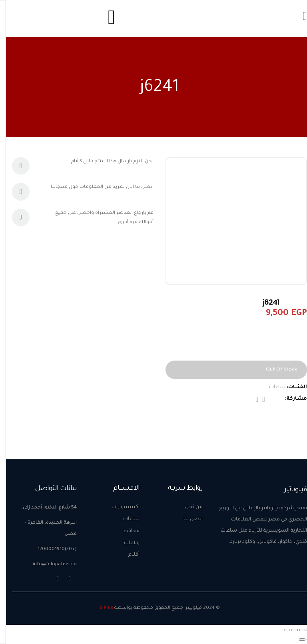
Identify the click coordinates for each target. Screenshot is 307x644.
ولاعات (126, 543)
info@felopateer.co (49, 565)
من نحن (188, 507)
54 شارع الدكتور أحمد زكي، (43, 508)
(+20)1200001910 (51, 549)
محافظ (125, 531)
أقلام (128, 555)
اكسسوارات (120, 507)
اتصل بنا (187, 519)
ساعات (271, 387)
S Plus (100, 608)
